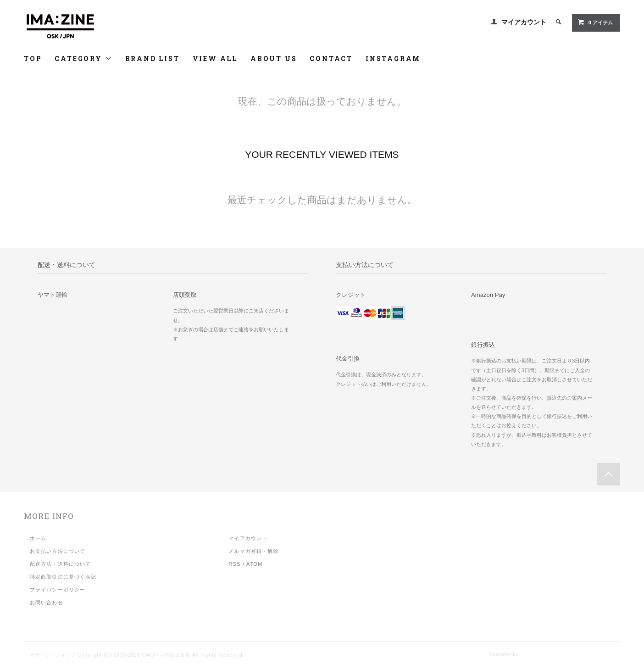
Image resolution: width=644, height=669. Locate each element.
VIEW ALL (215, 59)
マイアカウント (524, 22)
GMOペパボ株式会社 (166, 655)
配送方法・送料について (60, 564)
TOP (33, 59)
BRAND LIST (153, 59)
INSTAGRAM (393, 59)
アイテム (595, 22)
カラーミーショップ (53, 655)
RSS (234, 564)
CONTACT (331, 59)
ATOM (255, 564)
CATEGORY (83, 59)
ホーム (38, 538)
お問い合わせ (47, 602)
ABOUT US (274, 59)
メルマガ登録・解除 (253, 551)
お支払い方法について (58, 551)
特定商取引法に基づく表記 (63, 577)
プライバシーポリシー (58, 590)
